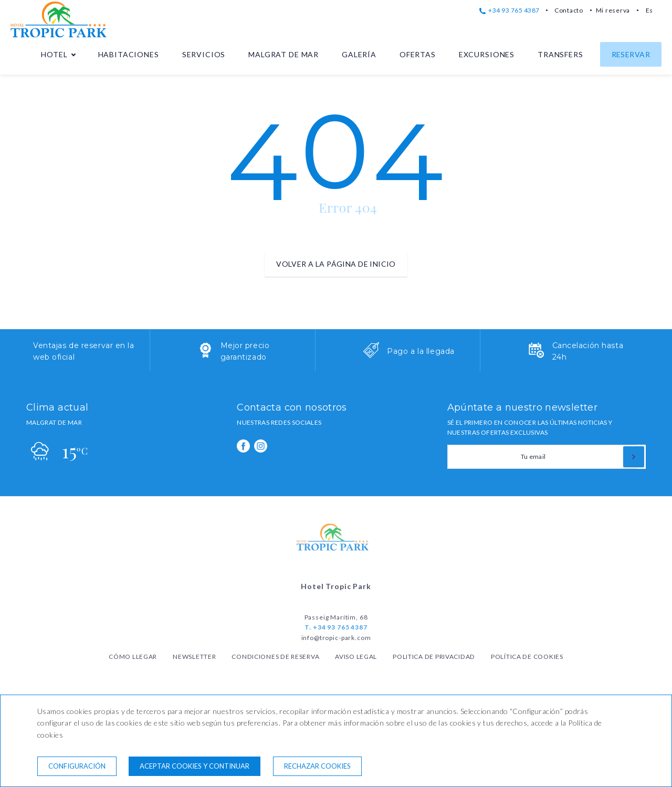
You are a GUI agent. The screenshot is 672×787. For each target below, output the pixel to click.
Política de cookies (527, 657)
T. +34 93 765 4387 (336, 627)
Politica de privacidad (434, 657)
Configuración (77, 766)
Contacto (569, 10)
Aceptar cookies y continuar (195, 766)
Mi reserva (613, 10)
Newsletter (194, 657)
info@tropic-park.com (336, 638)
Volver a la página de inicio (336, 264)
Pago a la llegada (421, 351)
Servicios (204, 54)
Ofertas (418, 54)
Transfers (560, 54)
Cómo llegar (133, 657)
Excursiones (487, 54)
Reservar (631, 54)
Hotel (54, 54)
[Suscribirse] (634, 457)
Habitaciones (129, 54)
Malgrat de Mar (283, 54)
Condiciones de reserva (275, 657)
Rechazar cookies (317, 766)
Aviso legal (356, 657)
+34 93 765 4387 (510, 10)
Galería (359, 54)
